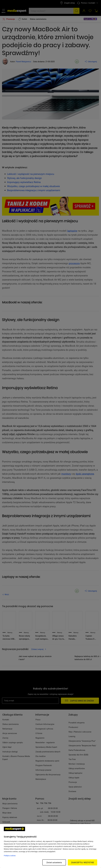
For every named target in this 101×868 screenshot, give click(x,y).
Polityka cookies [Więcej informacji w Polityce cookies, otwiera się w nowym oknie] (10, 856)
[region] (51, 846)
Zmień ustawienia (54, 862)
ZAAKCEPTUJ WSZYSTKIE (82, 862)
